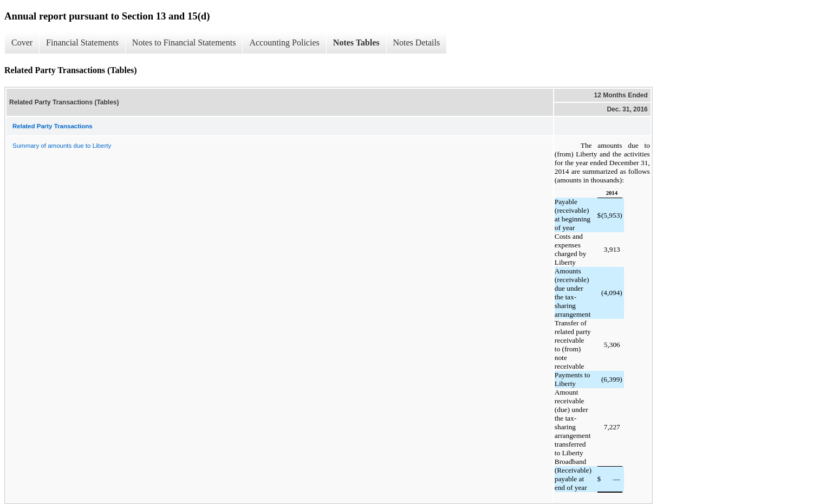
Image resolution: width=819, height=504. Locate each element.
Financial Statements (82, 42)
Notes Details (417, 42)
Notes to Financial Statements (184, 42)
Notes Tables (356, 42)
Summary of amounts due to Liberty (62, 146)
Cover (22, 42)
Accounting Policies (284, 42)
